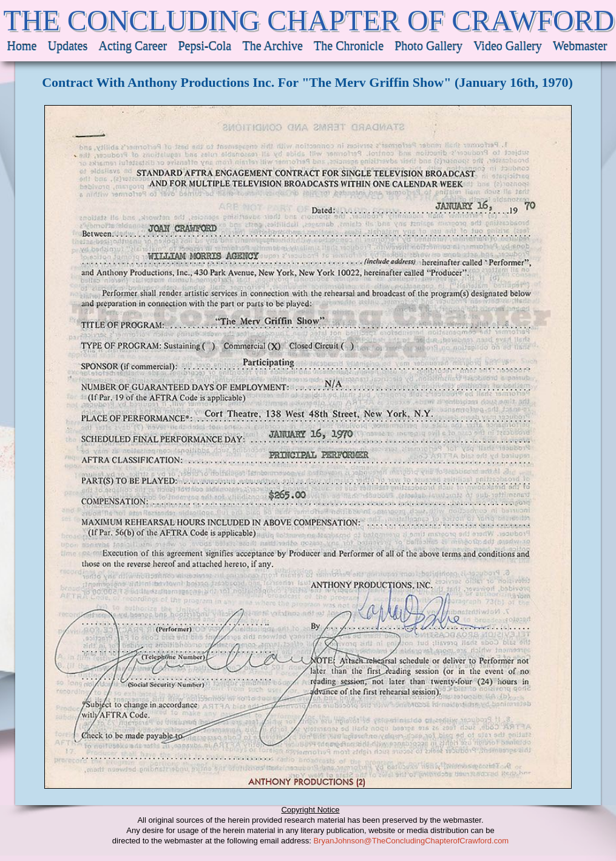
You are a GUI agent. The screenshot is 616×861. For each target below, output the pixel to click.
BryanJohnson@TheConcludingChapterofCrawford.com (411, 841)
